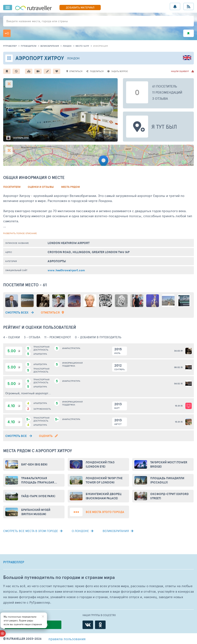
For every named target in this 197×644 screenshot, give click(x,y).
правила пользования (67, 639)
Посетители (12, 187)
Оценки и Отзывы (41, 187)
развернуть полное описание (20, 233)
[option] (60, 110)
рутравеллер (10, 46)
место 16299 (82, 46)
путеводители (29, 46)
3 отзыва (160, 98)
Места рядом (70, 187)
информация (100, 46)
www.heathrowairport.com (66, 270)
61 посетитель (165, 86)
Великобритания (50, 46)
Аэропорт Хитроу (40, 58)
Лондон (67, 46)
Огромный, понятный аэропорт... (28, 393)
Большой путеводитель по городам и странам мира (59, 577)
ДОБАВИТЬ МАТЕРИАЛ (80, 7)
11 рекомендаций (167, 92)
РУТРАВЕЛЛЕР (14, 562)
